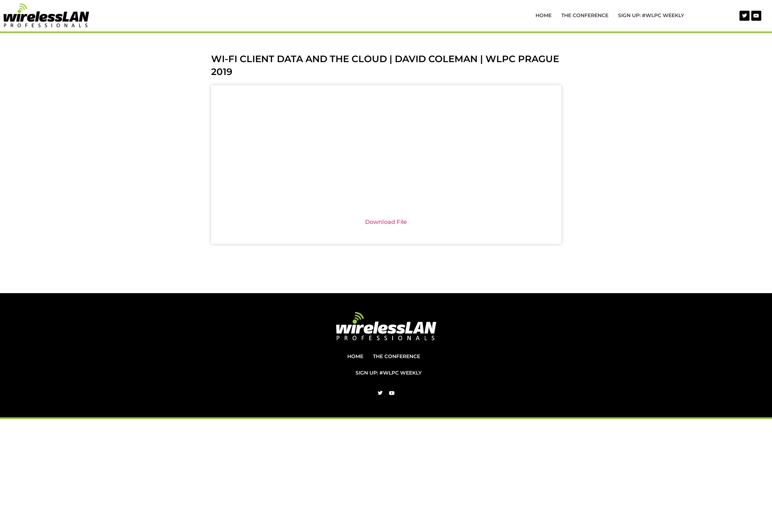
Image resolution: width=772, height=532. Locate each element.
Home (544, 15)
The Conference (585, 15)
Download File (386, 222)
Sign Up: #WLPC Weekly (651, 15)
